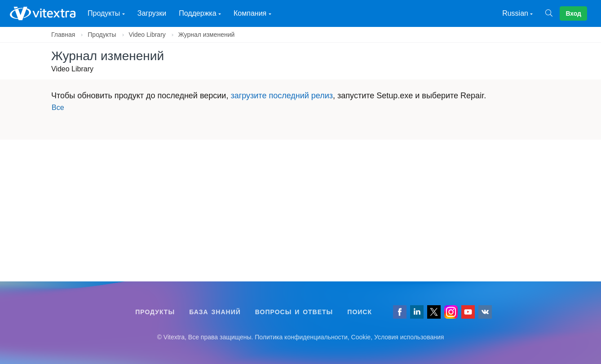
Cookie (361, 337)
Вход (573, 13)
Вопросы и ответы (294, 312)
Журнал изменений (207, 35)
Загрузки (152, 13)
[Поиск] (552, 13)
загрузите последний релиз (282, 96)
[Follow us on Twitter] (434, 312)
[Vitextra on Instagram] (451, 312)
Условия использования (409, 337)
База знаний (215, 312)
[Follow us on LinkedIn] (417, 312)
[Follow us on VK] (485, 312)
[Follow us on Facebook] (400, 312)
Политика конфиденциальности (301, 337)
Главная (63, 35)
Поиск (360, 312)
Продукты (102, 35)
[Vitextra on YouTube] (468, 312)
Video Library (147, 35)
